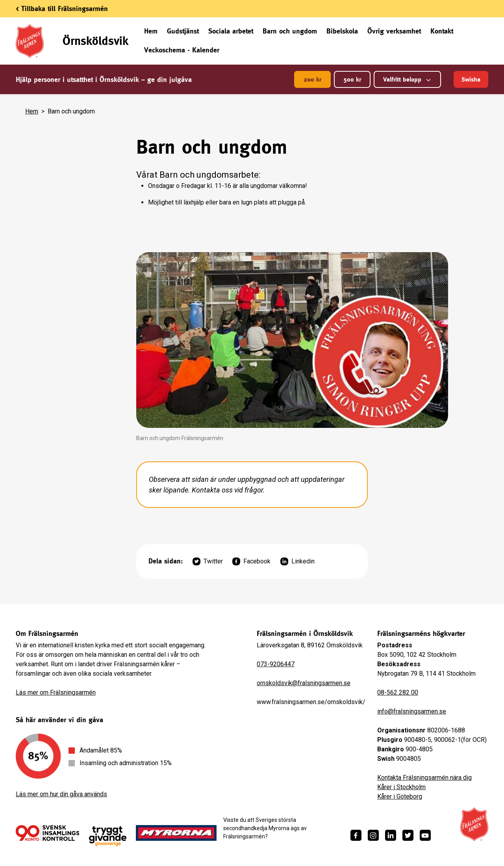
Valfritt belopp (407, 79)
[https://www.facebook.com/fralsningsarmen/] (356, 835)
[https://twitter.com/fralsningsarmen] (408, 835)
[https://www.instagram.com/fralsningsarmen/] (373, 835)
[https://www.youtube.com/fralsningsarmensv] (425, 835)
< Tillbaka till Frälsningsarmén (62, 8)
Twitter (208, 561)
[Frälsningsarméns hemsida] (474, 824)
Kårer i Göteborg (400, 796)
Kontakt (442, 31)
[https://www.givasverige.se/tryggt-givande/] (108, 836)
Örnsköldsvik (95, 41)
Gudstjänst (183, 31)
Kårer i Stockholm (401, 787)
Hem (151, 31)
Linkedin (297, 561)
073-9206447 (276, 664)
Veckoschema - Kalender (182, 50)
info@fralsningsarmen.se (412, 711)
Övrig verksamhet (394, 31)
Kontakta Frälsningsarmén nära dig (424, 778)
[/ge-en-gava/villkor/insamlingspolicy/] (47, 833)
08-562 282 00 (398, 692)
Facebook (251, 561)
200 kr (312, 79)
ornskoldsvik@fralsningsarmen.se (304, 683)
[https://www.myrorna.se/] (176, 833)
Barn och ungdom (290, 31)
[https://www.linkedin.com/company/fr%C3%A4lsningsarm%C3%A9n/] (391, 835)
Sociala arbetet (231, 31)
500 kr (352, 79)
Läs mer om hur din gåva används (61, 794)
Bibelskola (342, 31)
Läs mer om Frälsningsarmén (56, 692)
